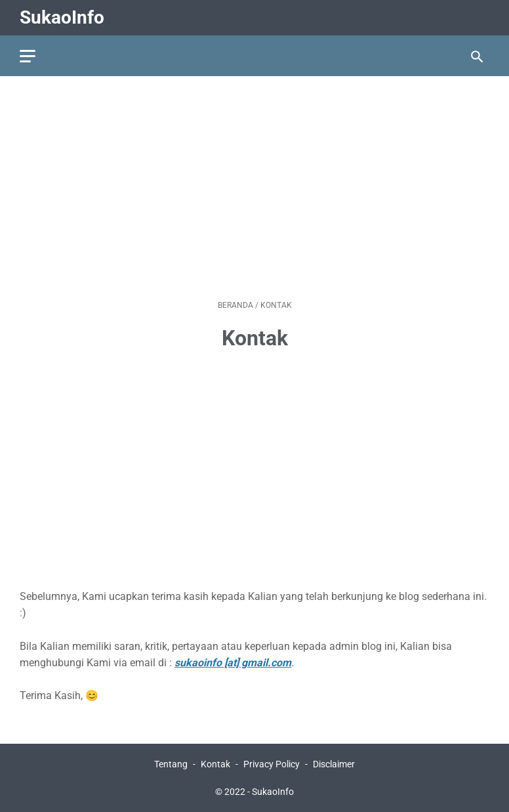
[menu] (28, 56)
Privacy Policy (272, 764)
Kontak (215, 764)
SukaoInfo (62, 17)
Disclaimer (334, 764)
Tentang (171, 764)
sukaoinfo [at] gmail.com (233, 663)
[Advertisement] (254, 188)
